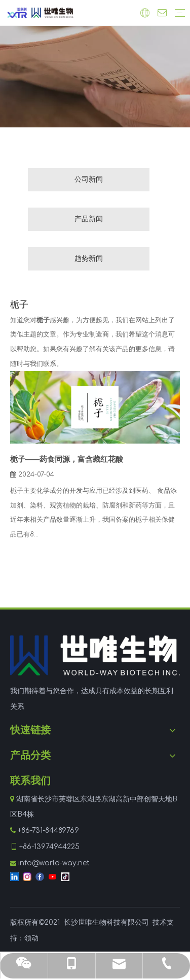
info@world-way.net (54, 863)
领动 (31, 938)
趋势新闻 (89, 259)
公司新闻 (89, 179)
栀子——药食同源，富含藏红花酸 (67, 460)
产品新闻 (89, 219)
